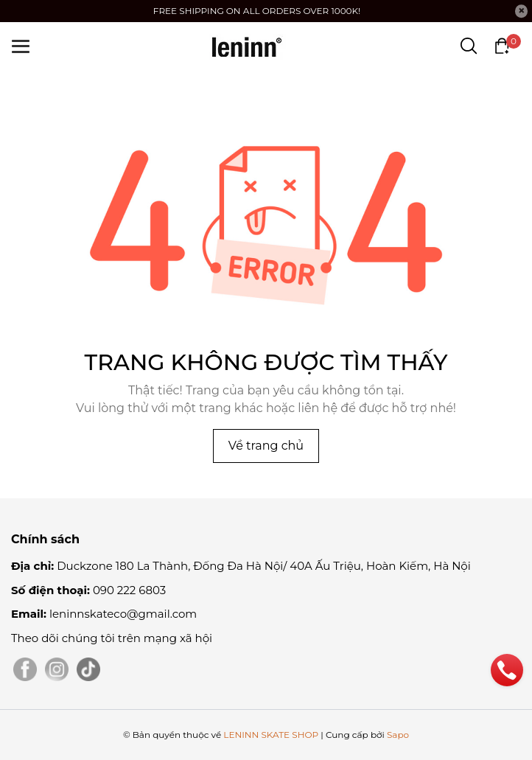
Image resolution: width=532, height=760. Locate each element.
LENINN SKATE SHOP (271, 735)
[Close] (522, 11)
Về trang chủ (266, 446)
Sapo (398, 735)
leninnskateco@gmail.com (123, 614)
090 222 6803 (129, 590)
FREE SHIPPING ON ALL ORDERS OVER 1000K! (257, 11)
